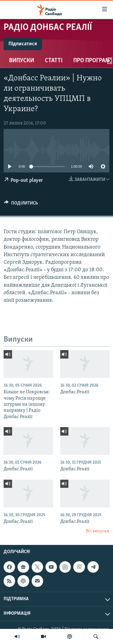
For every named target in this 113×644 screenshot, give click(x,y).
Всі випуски (98, 531)
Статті (54, 61)
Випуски (22, 61)
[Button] (21, 204)
